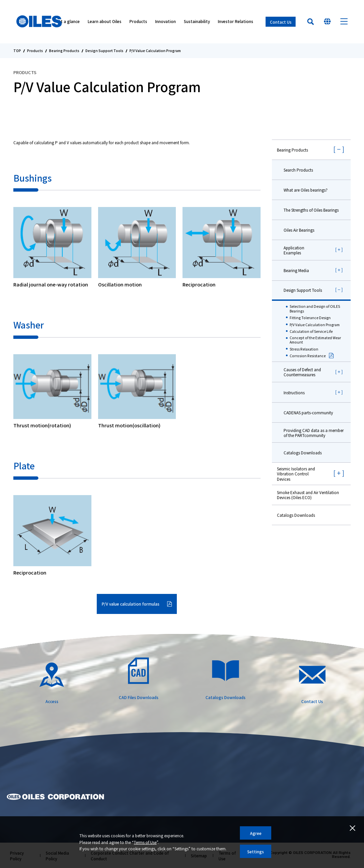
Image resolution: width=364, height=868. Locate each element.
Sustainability (197, 22)
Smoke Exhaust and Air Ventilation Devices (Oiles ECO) (308, 495)
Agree (256, 833)
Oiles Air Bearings (299, 230)
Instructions (294, 392)
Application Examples (294, 250)
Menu (344, 22)
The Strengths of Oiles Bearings (311, 210)
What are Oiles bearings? (306, 190)
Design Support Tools (104, 51)
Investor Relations (236, 22)
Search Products (298, 170)
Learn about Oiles (105, 22)
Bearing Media (296, 270)
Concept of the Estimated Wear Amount (315, 340)
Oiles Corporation (40, 22)
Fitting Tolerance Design (310, 318)
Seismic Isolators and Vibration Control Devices (296, 474)
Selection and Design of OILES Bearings (315, 309)
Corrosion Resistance (308, 356)
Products (138, 22)
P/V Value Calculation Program (315, 325)
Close (352, 828)
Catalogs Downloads (303, 453)
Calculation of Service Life (311, 332)
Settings (256, 851)
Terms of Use (145, 842)
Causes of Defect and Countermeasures (302, 372)
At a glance (69, 22)
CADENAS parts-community (308, 412)
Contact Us (281, 22)
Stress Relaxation (304, 349)
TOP (17, 51)
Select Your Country (327, 22)
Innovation (165, 22)
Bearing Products (64, 51)
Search (311, 22)
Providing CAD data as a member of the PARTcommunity (314, 433)
